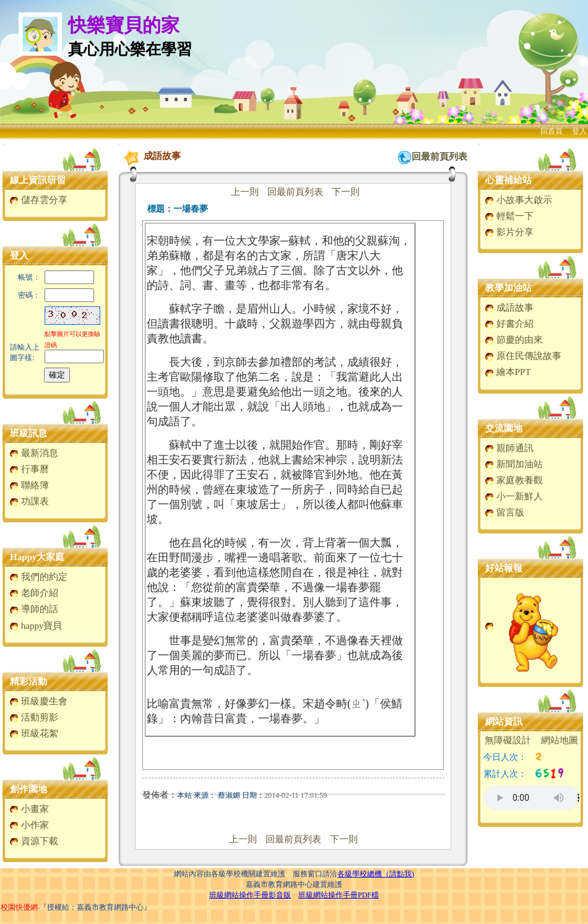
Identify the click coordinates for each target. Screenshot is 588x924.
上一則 (245, 192)
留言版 (504, 512)
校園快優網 (19, 907)
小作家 (29, 825)
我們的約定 (38, 577)
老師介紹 (34, 593)
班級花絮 (34, 733)
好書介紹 (509, 324)
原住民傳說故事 (523, 356)
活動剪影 (34, 717)
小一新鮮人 (514, 496)
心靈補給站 (508, 180)
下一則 (346, 192)
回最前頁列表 (439, 157)
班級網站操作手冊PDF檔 (339, 895)
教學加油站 (508, 288)
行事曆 (29, 469)
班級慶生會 (38, 701)
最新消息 (34, 453)
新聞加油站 (514, 464)
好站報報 (504, 568)
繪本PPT (508, 372)
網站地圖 (560, 740)
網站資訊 (504, 722)
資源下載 (34, 841)
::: (3, 144)
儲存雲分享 (38, 200)
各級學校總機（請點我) (376, 874)
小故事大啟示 (518, 200)
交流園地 (504, 428)
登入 (579, 131)
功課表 (29, 501)
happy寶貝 (36, 626)
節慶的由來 (514, 340)
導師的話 (34, 609)
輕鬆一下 (509, 216)
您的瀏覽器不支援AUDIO (531, 798)
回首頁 (551, 131)
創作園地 (28, 789)
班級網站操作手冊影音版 (250, 895)
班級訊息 (28, 433)
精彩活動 (28, 681)
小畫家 (29, 809)
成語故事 (509, 308)
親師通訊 (509, 448)
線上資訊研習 (38, 180)
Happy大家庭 (37, 557)
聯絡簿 (29, 485)
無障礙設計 (508, 740)
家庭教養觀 (514, 480)
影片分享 (509, 232)
